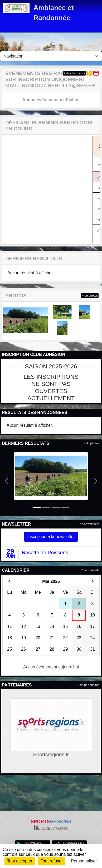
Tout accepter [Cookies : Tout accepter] (20, 861)
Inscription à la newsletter (51, 537)
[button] (6, 481)
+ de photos (90, 296)
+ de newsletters (88, 524)
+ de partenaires (88, 685)
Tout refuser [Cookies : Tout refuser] (52, 861)
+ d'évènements (74, 73)
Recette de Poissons (45, 552)
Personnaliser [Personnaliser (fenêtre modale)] (84, 861)
